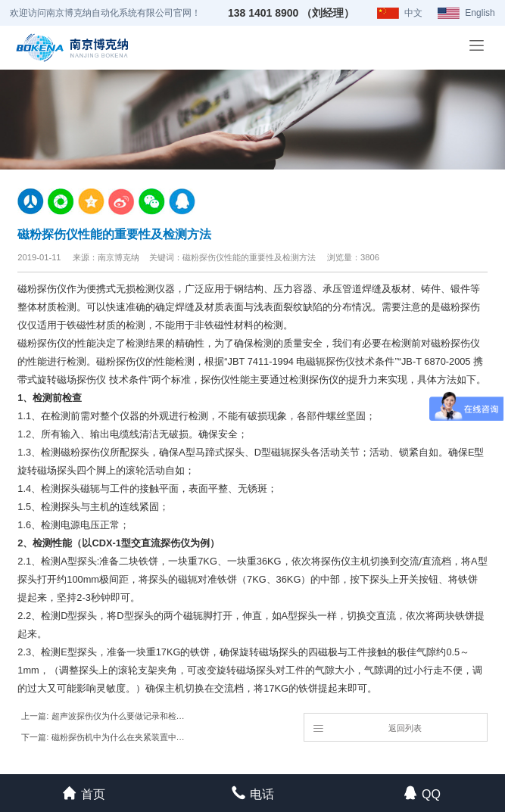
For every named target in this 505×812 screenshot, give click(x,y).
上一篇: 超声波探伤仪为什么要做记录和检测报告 (105, 716)
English (480, 13)
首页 (84, 793)
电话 (252, 793)
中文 (413, 13)
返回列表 (367, 728)
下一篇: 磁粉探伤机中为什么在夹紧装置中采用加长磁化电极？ (105, 737)
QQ (422, 793)
